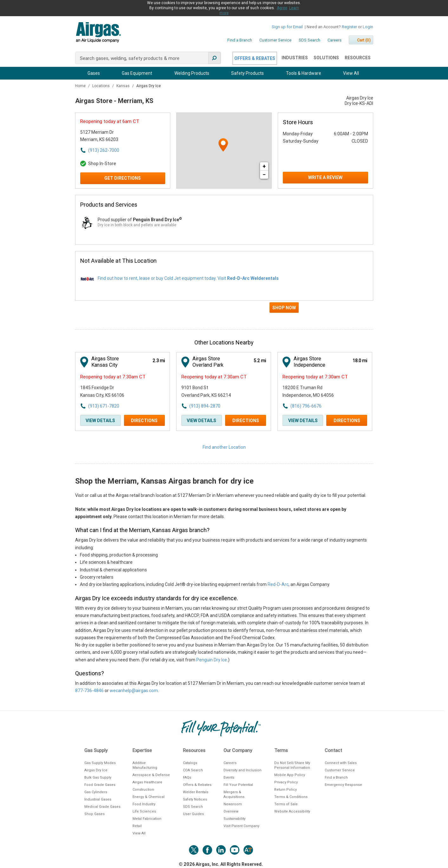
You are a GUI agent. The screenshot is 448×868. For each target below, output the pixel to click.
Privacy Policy (286, 782)
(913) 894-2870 (205, 406)
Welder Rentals (196, 792)
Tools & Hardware (304, 73)
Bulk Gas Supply (98, 778)
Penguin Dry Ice (212, 660)
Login (368, 27)
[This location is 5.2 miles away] (260, 361)
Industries (295, 58)
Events (229, 778)
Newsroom (233, 804)
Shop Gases (94, 814)
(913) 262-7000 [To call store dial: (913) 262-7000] (104, 150)
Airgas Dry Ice (96, 770)
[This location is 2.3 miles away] (159, 361)
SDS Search (309, 40)
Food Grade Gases (100, 785)
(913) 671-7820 (104, 406)
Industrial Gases (98, 799)
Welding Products (192, 73)
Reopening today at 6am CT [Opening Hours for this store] (110, 121)
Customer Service (275, 40)
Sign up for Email (287, 27)
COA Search (193, 770)
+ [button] (264, 166)
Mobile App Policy (290, 775)
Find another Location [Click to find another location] (224, 447)
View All (351, 73)
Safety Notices (195, 799)
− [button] (264, 174)
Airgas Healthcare (147, 782)
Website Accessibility (292, 811)
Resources (358, 58)
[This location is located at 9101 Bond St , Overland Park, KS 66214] (216, 392)
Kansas (123, 86)
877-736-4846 (89, 691)
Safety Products (247, 73)
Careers (334, 40)
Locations (101, 86)
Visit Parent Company (241, 826)
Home (81, 86)
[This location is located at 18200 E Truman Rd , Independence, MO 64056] (317, 392)
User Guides (193, 814)
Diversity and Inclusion (243, 770)
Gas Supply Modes (100, 763)
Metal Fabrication (147, 819)
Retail (137, 826)
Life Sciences (144, 811)
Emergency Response (343, 785)
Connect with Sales (341, 763)
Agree (282, 8)
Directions (144, 421)
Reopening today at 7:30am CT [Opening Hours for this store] (113, 377)
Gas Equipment (137, 73)
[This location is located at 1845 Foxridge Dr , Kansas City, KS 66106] (115, 392)
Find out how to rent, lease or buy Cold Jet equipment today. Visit (188, 278)
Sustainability (234, 819)
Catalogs (190, 763)
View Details (100, 421)
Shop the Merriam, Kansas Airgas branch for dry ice (164, 481)
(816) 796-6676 (306, 406)
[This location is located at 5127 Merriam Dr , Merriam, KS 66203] (115, 136)
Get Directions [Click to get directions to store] (123, 178)
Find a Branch (240, 40)
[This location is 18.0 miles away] (360, 361)
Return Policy (286, 790)
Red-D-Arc (278, 584)
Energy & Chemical (149, 797)
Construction (143, 790)
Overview (231, 811)
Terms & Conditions (291, 797)
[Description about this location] (224, 593)
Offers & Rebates (255, 58)
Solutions (326, 58)
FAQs (187, 778)
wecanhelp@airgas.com (134, 691)
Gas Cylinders (96, 792)
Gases (94, 73)
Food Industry (144, 804)
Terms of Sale (286, 804)
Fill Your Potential (238, 785)
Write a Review (325, 177)
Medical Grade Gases (102, 807)
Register (349, 27)
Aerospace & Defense (151, 775)
